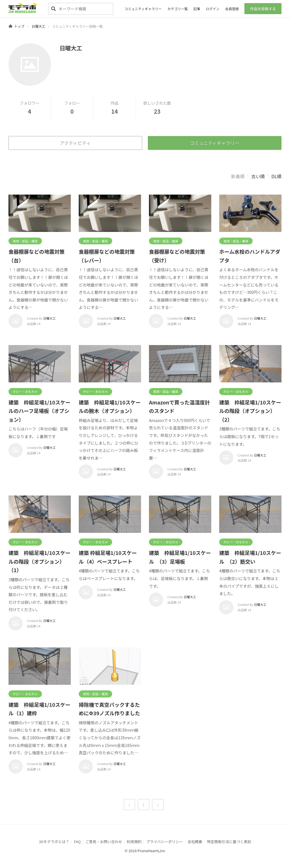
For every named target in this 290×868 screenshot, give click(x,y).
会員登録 (232, 9)
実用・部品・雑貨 (25, 241)
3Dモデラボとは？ (54, 842)
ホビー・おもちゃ (25, 391)
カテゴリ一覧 (178, 9)
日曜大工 (39, 26)
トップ (19, 26)
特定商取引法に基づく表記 (229, 842)
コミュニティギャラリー (143, 9)
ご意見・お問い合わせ (104, 842)
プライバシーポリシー (165, 842)
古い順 (258, 176)
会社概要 (195, 842)
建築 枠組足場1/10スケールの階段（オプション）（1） (40, 561)
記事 (197, 9)
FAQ (77, 842)
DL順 (276, 176)
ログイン (213, 9)
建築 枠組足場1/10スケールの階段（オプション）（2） (250, 411)
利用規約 (134, 842)
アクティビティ (75, 143)
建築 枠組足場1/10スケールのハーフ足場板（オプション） (40, 411)
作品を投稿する (263, 9)
